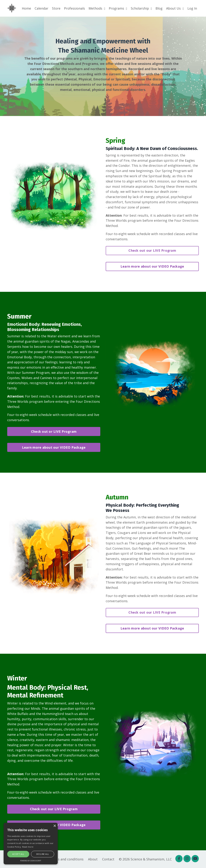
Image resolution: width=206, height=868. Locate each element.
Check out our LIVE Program (152, 250)
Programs (118, 8)
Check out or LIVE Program (54, 431)
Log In (192, 8)
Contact (108, 859)
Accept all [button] (18, 854)
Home (26, 8)
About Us (175, 8)
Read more (28, 847)
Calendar (41, 8)
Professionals (74, 8)
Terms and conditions (66, 859)
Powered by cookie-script (31, 861)
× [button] (55, 826)
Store (56, 8)
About (93, 859)
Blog (159, 8)
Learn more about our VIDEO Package (152, 266)
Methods (97, 8)
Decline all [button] (43, 854)
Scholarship (141, 8)
